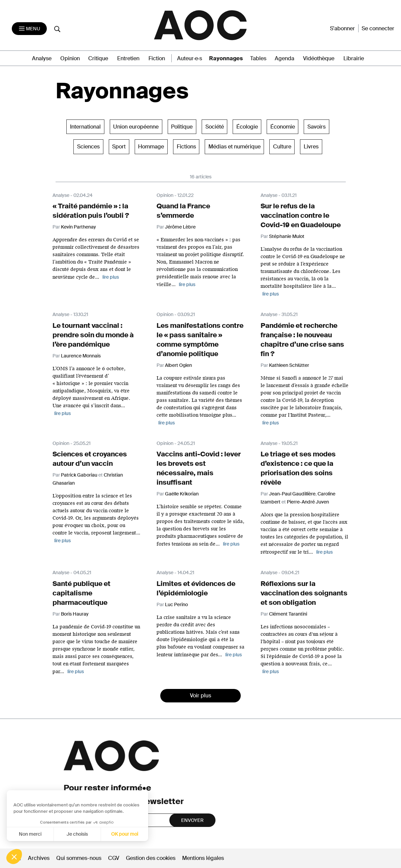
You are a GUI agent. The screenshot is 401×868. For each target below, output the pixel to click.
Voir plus (200, 696)
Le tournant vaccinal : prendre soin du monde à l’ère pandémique (93, 335)
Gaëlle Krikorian (182, 494)
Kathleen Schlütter (289, 365)
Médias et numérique (235, 147)
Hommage (151, 147)
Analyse (42, 58)
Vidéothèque (319, 58)
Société (215, 127)
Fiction (157, 58)
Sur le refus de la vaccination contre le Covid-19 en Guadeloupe (301, 215)
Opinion (70, 58)
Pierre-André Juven (308, 502)
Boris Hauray (75, 614)
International (85, 127)
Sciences (88, 147)
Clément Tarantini (288, 614)
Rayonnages (226, 58)
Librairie (354, 58)
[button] (14, 857)
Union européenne (136, 127)
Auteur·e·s (190, 58)
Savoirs (316, 127)
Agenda (285, 58)
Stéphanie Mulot (287, 236)
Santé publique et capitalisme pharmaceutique (81, 593)
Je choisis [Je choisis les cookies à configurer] (77, 834)
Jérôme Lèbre (180, 227)
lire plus (111, 277)
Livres (311, 147)
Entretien (128, 58)
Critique (98, 58)
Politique (182, 127)
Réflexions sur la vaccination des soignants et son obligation (304, 593)
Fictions (186, 147)
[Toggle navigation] (29, 29)
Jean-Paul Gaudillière (292, 494)
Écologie (247, 127)
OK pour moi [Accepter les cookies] (124, 834)
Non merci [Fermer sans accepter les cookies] (29, 834)
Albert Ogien (178, 365)
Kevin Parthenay (78, 227)
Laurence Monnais (81, 356)
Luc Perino (176, 604)
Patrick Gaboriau (79, 475)
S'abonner (342, 28)
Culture (282, 147)
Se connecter (378, 28)
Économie (283, 127)
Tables (258, 58)
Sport (119, 147)
